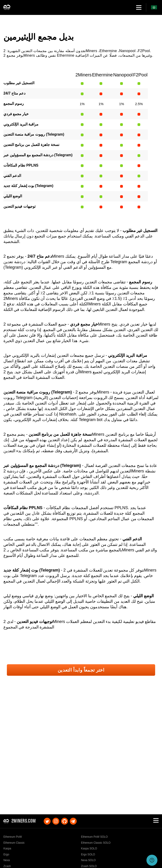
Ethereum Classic (14, 843)
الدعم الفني (12, 176)
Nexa (7, 860)
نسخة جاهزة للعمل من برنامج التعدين (31, 145)
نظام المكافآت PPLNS (21, 165)
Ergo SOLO (88, 854)
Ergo (6, 854)
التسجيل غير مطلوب (19, 83)
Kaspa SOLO (89, 848)
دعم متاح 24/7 (14, 93)
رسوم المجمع (14, 104)
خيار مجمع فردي (16, 114)
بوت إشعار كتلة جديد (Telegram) (28, 186)
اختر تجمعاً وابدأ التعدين (81, 670)
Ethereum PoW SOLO (94, 837)
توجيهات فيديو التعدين (19, 206)
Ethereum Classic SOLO (96, 843)
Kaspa (7, 848)
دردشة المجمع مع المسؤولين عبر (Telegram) (38, 155)
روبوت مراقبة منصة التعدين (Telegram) (34, 134)
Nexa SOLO (88, 860)
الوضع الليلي (13, 196)
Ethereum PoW (13, 837)
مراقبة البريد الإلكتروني (21, 124)
